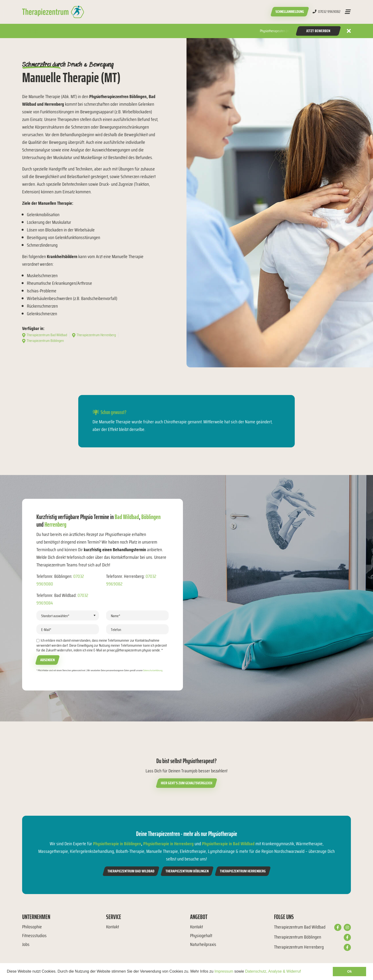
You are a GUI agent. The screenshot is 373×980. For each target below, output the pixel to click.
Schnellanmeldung (290, 12)
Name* (116, 616)
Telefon (116, 630)
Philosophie (32, 927)
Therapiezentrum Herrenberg (243, 871)
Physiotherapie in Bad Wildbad (228, 844)
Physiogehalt (201, 935)
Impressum (224, 971)
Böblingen (151, 517)
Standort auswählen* (55, 616)
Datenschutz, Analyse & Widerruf (273, 971)
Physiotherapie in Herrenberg (168, 844)
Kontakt (113, 927)
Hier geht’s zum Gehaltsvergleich (186, 783)
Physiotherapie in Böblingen (117, 844)
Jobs (26, 944)
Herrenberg (55, 524)
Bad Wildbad (127, 517)
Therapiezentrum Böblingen (187, 871)
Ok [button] (350, 971)
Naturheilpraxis (203, 944)
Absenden (47, 660)
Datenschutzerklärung (153, 670)
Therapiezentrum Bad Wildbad (131, 871)
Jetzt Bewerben (318, 31)
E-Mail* (46, 630)
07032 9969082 (326, 12)
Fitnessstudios (34, 935)
